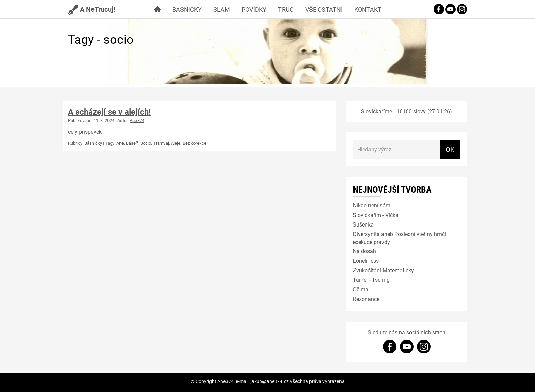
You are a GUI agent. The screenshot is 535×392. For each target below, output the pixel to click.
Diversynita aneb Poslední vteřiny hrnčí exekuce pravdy (399, 238)
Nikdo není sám (372, 205)
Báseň (132, 143)
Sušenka (363, 224)
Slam (222, 9)
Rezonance (366, 299)
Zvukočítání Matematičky (383, 270)
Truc (286, 9)
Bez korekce (194, 143)
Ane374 (137, 120)
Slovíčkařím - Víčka (376, 215)
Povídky (254, 9)
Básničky (187, 9)
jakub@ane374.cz (270, 381)
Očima (361, 289)
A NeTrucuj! (91, 9)
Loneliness (366, 260)
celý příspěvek (85, 132)
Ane (120, 143)
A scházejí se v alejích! (110, 112)
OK (450, 149)
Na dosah (364, 251)
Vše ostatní (324, 9)
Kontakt (368, 9)
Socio (146, 143)
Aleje (176, 143)
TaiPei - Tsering (371, 280)
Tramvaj (161, 143)
